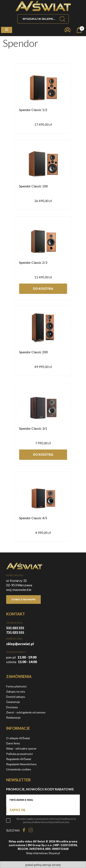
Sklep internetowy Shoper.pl (43, 853)
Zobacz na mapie (23, 599)
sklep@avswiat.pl (20, 644)
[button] (7, 30)
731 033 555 (15, 632)
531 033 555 (15, 628)
